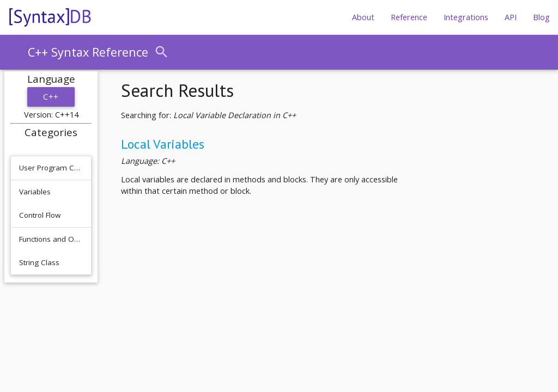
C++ (51, 97)
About (363, 17)
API (511, 17)
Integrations (466, 17)
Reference (409, 17)
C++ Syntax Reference (88, 52)
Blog (541, 17)
